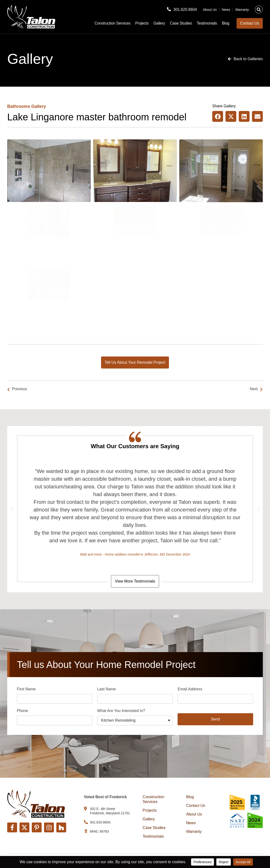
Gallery (159, 23)
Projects (142, 23)
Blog (226, 23)
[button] (259, 10)
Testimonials (207, 23)
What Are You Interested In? (121, 711)
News (226, 10)
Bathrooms (19, 106)
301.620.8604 (185, 10)
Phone (22, 711)
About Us (210, 10)
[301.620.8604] (169, 9)
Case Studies (181, 23)
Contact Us (196, 806)
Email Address (190, 689)
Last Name (106, 689)
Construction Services (112, 23)
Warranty (242, 10)
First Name (26, 689)
